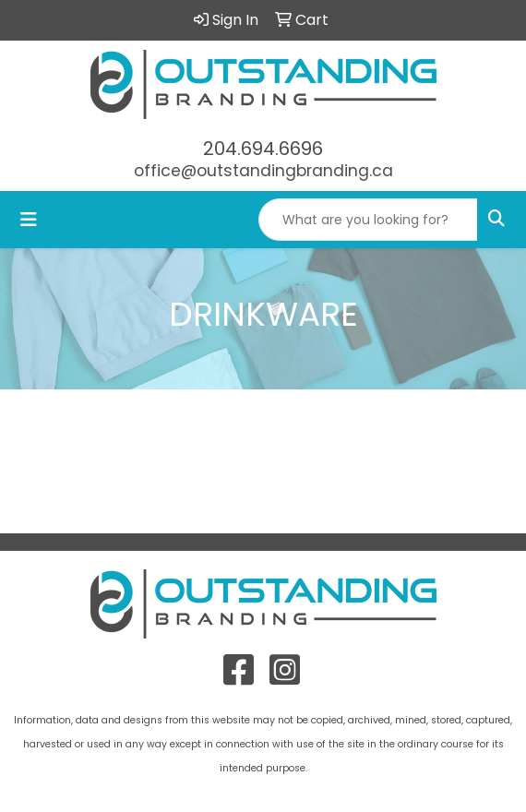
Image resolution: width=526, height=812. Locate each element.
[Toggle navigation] (29, 220)
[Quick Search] (368, 220)
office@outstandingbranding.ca (263, 171)
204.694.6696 (263, 149)
